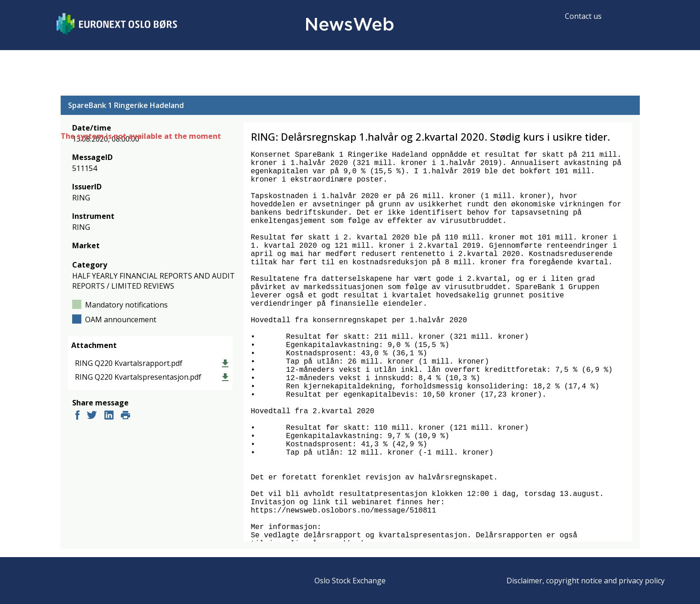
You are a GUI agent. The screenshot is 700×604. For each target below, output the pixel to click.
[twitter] (92, 416)
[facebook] (77, 416)
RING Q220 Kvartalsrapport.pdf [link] (129, 363)
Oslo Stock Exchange (350, 581)
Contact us (583, 16)
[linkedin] (109, 416)
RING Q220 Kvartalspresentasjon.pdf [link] (138, 377)
